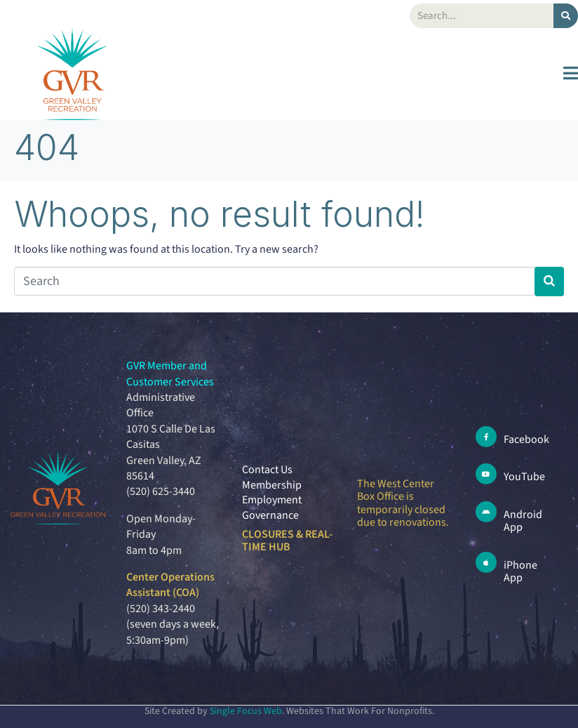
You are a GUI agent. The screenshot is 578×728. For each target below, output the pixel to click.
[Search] (566, 16)
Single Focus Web (246, 711)
